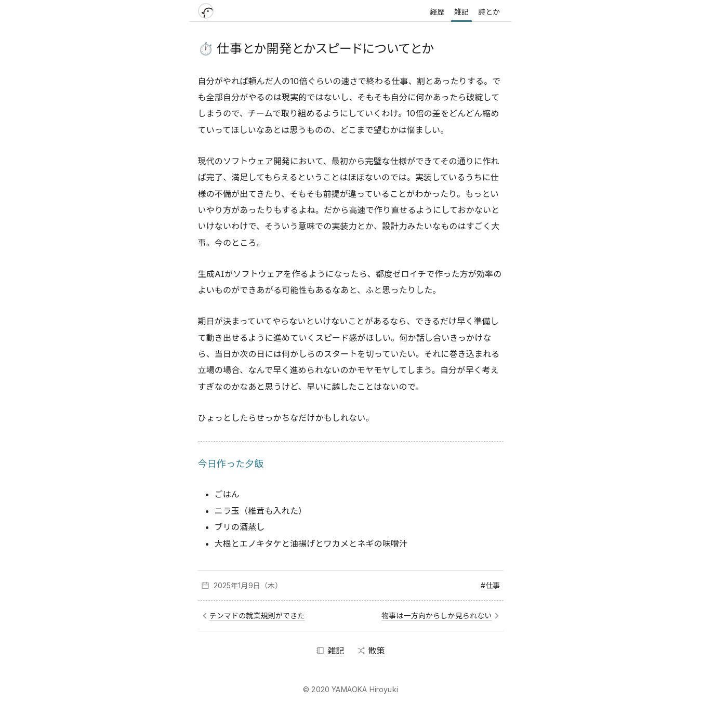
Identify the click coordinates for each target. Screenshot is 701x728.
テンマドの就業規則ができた (257, 616)
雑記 (461, 12)
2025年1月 (231, 585)
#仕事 (490, 585)
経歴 (437, 12)
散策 (371, 651)
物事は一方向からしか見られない (437, 616)
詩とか (489, 12)
